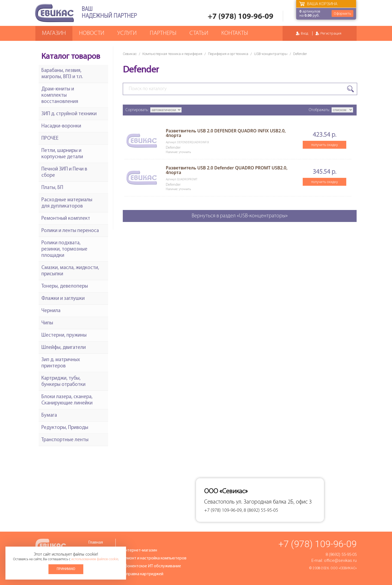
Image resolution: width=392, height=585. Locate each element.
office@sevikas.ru (340, 560)
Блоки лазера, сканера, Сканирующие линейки (67, 400)
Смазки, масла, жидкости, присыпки (70, 271)
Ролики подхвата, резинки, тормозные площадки (64, 249)
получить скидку (324, 145)
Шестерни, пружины (64, 335)
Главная (96, 543)
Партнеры (163, 33)
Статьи (199, 33)
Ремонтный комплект (66, 219)
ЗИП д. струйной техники (69, 114)
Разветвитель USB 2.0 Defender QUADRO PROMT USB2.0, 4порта (227, 170)
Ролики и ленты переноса (70, 231)
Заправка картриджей (143, 574)
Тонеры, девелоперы (65, 286)
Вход (304, 33)
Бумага (49, 415)
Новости (92, 33)
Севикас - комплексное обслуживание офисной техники (54, 13)
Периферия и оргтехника (228, 54)
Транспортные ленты (65, 440)
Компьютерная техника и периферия (172, 54)
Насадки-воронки (61, 126)
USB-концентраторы (271, 54)
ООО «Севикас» (344, 568)
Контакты (235, 33)
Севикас (130, 54)
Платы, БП (52, 188)
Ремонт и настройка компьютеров (154, 558)
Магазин (54, 33)
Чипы (47, 323)
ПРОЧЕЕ (50, 138)
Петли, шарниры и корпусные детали (62, 154)
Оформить (342, 13)
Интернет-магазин (140, 550)
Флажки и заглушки (63, 299)
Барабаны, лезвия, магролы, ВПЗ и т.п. (62, 74)
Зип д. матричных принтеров (61, 363)
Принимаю (66, 569)
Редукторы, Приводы (65, 428)
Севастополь (219, 502)
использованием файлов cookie (95, 559)
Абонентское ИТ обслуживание (152, 566)
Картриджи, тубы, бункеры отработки (63, 382)
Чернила (51, 311)
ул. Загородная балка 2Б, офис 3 (274, 502)
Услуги (127, 33)
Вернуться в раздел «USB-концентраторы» (240, 216)
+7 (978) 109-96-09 (241, 17)
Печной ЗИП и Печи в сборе (64, 172)
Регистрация (331, 33)
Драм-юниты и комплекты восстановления (60, 95)
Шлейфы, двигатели (64, 348)
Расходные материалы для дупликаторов (67, 203)
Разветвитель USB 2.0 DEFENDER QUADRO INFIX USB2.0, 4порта (226, 133)
